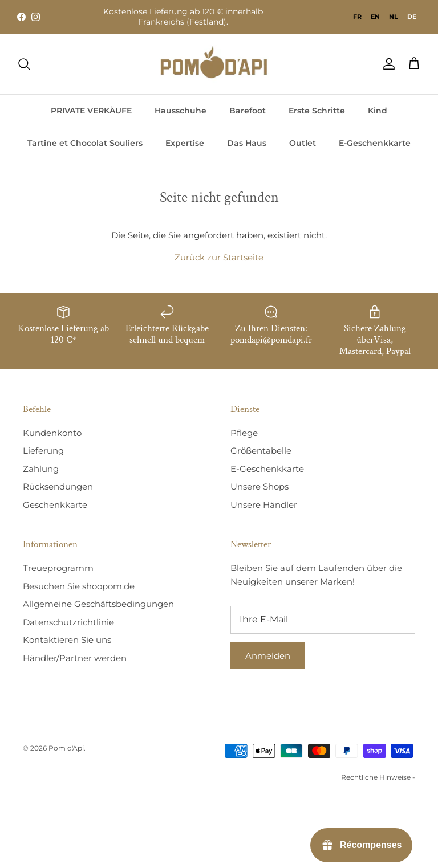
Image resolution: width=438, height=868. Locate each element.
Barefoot (248, 111)
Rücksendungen (58, 486)
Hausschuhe (181, 111)
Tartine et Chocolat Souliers (85, 143)
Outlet (303, 143)
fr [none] (357, 17)
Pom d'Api (66, 748)
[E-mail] (323, 620)
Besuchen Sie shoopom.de (79, 586)
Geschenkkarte (55, 505)
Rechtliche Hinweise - (378, 777)
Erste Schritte (317, 111)
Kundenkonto (52, 433)
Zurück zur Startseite (219, 257)
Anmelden (268, 656)
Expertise (185, 143)
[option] (357, 17)
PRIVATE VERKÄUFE (91, 111)
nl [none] (394, 17)
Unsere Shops (259, 486)
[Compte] (387, 64)
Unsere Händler (264, 505)
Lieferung (43, 451)
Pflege (244, 433)
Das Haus (247, 143)
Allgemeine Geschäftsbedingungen (98, 604)
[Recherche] (24, 64)
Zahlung (41, 469)
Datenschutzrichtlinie (68, 622)
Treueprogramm (58, 568)
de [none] (412, 17)
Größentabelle (261, 451)
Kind (378, 111)
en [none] (375, 17)
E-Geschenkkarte (375, 143)
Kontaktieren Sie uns (67, 640)
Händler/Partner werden (75, 658)
